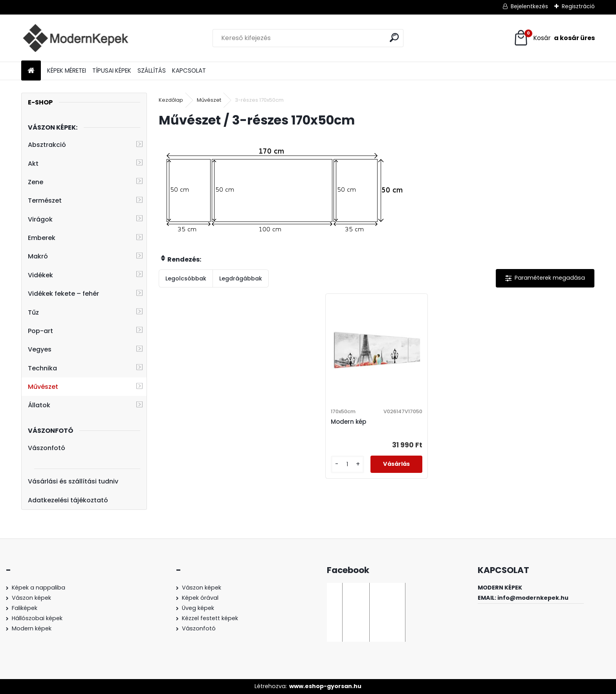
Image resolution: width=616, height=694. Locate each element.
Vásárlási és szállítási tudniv (73, 481)
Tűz (33, 312)
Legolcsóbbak (186, 278)
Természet (45, 201)
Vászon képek (31, 598)
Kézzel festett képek (210, 618)
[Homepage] (31, 71)
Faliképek (25, 608)
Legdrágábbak (241, 278)
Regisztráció (578, 6)
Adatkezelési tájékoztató (68, 500)
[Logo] (75, 38)
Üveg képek (198, 608)
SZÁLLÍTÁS (152, 70)
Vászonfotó (47, 448)
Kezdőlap (171, 100)
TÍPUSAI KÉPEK (112, 70)
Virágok (40, 219)
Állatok (39, 405)
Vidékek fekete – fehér (63, 294)
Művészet (43, 387)
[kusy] (347, 464)
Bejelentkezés (529, 6)
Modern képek (32, 628)
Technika (42, 368)
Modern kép (348, 422)
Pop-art (40, 331)
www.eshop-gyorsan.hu (325, 686)
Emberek (42, 238)
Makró (38, 256)
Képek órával (200, 598)
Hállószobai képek (37, 618)
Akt (33, 164)
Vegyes (40, 349)
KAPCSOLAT (189, 70)
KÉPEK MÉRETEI (67, 70)
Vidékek (40, 275)
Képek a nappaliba (38, 588)
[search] (394, 38)
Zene (36, 182)
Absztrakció (47, 145)
